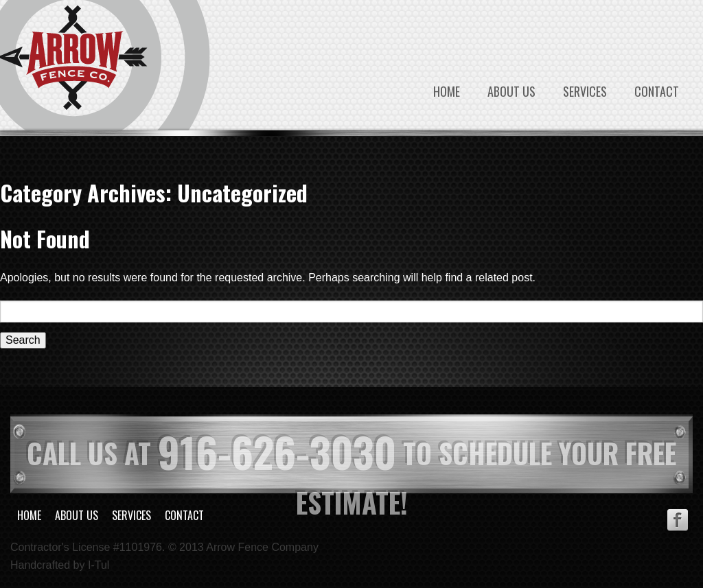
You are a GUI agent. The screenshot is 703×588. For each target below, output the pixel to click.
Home (447, 91)
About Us (511, 91)
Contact (657, 91)
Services (585, 91)
